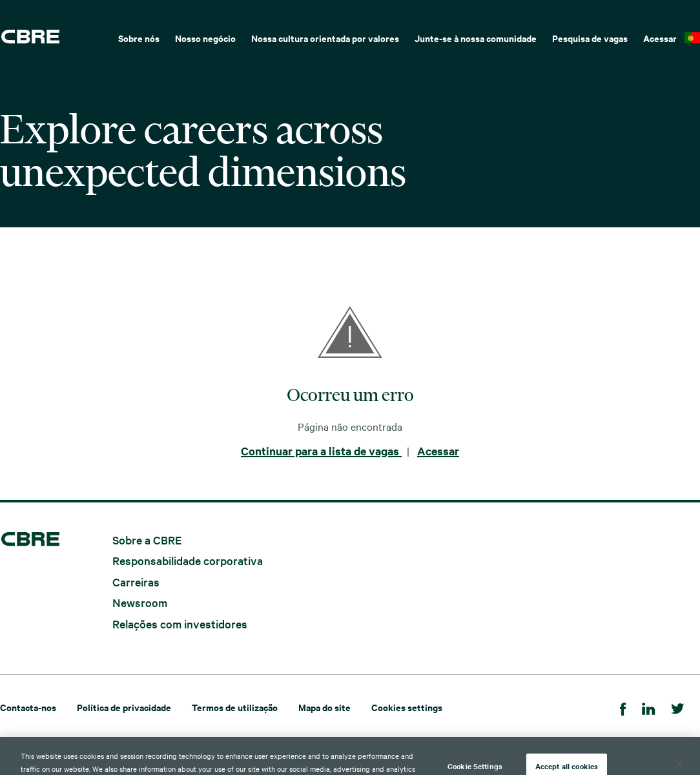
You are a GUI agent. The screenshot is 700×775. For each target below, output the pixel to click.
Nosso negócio (205, 38)
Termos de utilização (235, 707)
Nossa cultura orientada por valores (325, 38)
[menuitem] (139, 37)
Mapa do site (324, 707)
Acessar (660, 38)
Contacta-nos (28, 707)
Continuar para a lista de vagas (321, 451)
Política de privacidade (124, 707)
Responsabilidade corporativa (188, 560)
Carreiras (136, 581)
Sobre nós (139, 38)
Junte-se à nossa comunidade (476, 38)
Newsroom (140, 602)
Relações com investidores (180, 623)
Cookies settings (407, 707)
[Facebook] (623, 707)
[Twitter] (678, 707)
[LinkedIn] (649, 707)
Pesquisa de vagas (590, 38)
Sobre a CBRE (147, 539)
